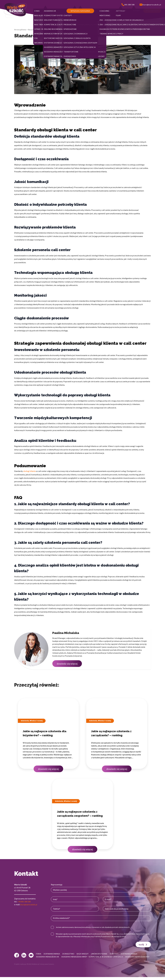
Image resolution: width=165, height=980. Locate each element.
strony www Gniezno (47, 967)
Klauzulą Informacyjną (95, 936)
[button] (38, 11)
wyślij (143, 945)
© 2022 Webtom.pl (33, 967)
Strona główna (20, 30)
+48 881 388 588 (25, 901)
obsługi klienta (29, 471)
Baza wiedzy (33, 30)
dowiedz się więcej (67, 664)
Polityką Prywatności (116, 936)
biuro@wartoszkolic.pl (30, 904)
